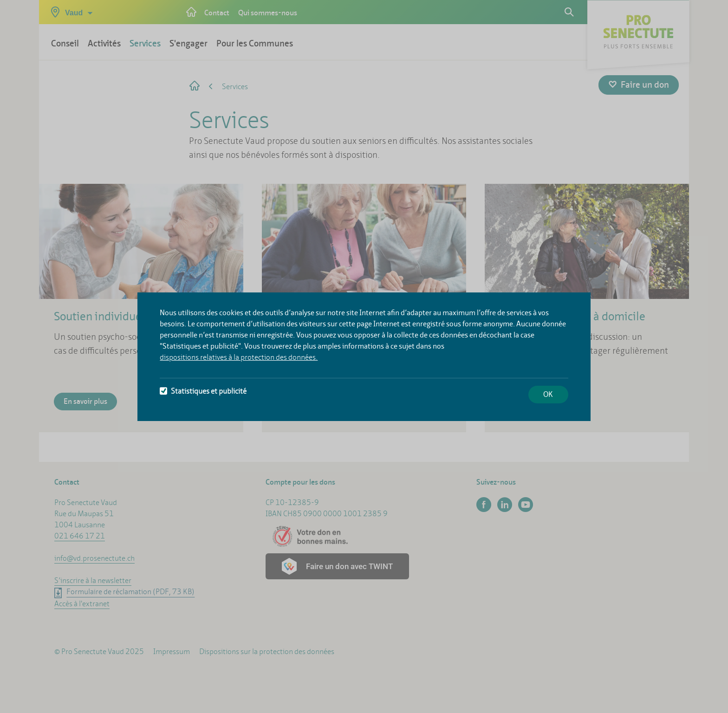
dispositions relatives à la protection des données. (239, 357)
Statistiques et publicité (203, 391)
